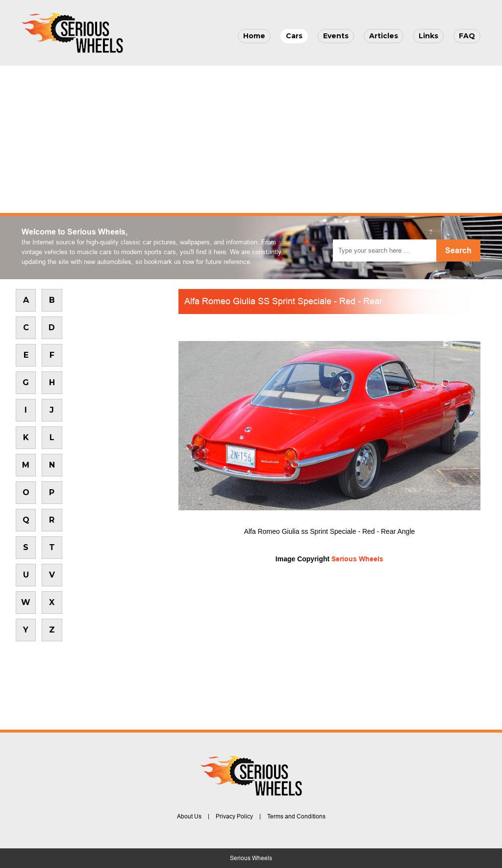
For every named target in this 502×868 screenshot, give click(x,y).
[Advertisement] (251, 139)
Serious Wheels (357, 559)
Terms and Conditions (296, 816)
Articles (384, 36)
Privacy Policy (234, 816)
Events (336, 36)
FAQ (467, 36)
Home (254, 36)
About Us (189, 816)
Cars (294, 36)
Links (428, 36)
